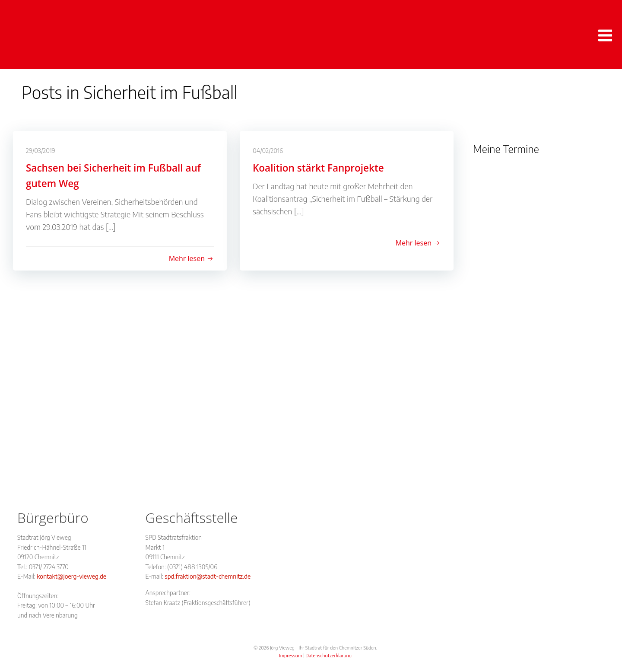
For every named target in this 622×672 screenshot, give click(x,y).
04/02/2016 (268, 151)
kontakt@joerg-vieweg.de (71, 576)
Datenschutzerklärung (328, 655)
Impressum (290, 655)
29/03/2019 (41, 151)
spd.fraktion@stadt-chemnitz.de (208, 576)
